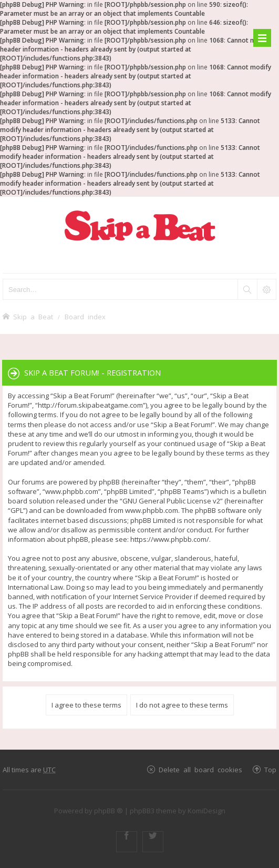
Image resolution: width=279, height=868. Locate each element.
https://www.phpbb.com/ (170, 539)
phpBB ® (109, 811)
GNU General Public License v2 (171, 501)
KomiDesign (206, 811)
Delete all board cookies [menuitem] (200, 769)
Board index (85, 316)
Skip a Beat (33, 316)
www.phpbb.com (152, 510)
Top (270, 769)
